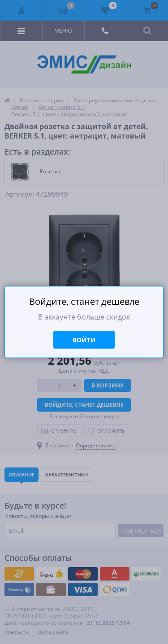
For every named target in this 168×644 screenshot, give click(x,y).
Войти (84, 340)
